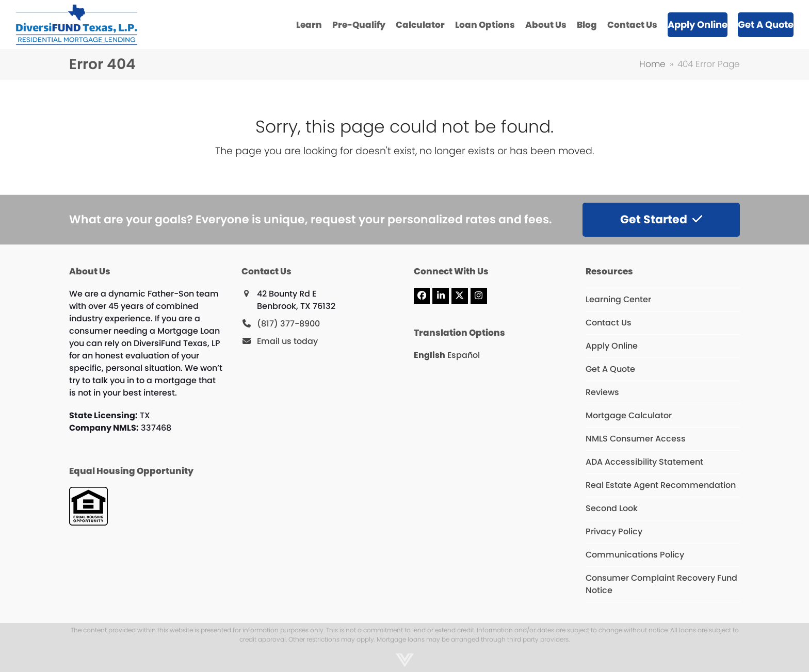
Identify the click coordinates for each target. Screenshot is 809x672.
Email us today (287, 341)
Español (464, 355)
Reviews (602, 392)
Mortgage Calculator (629, 415)
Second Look (612, 508)
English (430, 355)
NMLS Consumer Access (636, 439)
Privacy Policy (614, 531)
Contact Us (609, 323)
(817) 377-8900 (288, 324)
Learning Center (618, 299)
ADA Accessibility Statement (644, 462)
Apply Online (612, 346)
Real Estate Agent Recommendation (661, 485)
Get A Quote (610, 369)
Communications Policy (635, 555)
